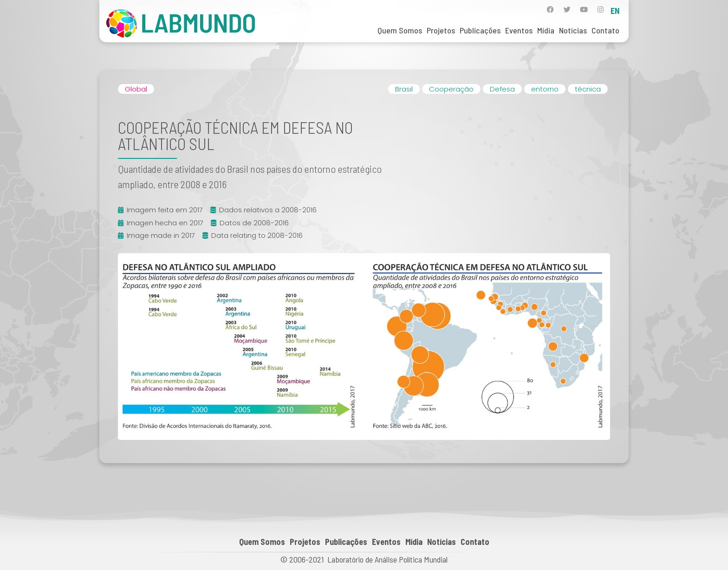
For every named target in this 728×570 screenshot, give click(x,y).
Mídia (546, 30)
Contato (605, 30)
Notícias (573, 30)
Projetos (441, 30)
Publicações (480, 30)
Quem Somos (400, 30)
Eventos (519, 30)
